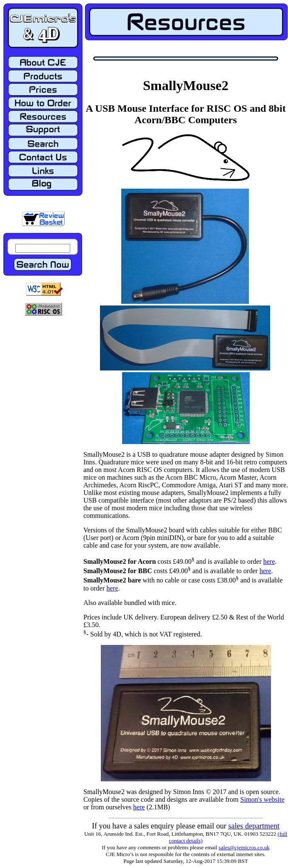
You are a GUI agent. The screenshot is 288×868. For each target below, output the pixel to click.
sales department (254, 826)
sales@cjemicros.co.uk (244, 847)
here (269, 561)
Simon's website (262, 799)
